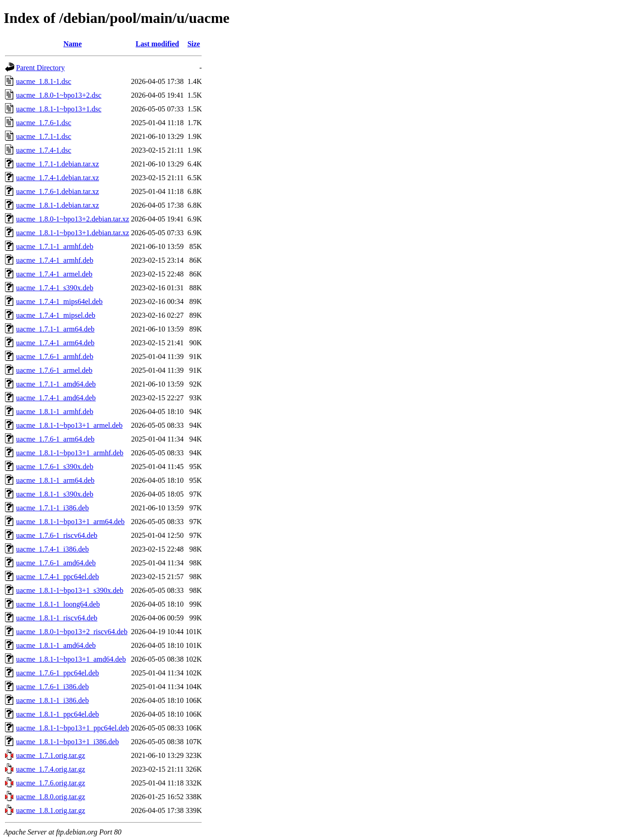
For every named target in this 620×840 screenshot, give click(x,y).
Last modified (158, 44)
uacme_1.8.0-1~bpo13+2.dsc (59, 95)
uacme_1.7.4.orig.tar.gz (51, 769)
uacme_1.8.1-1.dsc (44, 81)
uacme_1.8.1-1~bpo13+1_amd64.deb (71, 659)
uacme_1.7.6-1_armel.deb (54, 370)
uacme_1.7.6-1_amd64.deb (56, 563)
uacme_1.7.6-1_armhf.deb (55, 356)
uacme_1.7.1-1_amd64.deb (56, 384)
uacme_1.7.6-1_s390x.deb (55, 467)
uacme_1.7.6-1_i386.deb (53, 687)
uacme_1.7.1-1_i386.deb (53, 508)
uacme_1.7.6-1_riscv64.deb (57, 535)
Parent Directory (40, 68)
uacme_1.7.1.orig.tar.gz (51, 755)
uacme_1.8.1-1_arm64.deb (55, 480)
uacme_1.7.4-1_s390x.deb (55, 288)
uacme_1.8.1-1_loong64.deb (58, 604)
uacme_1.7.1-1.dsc (44, 136)
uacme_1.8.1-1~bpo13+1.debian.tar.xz (73, 233)
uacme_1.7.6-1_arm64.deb (55, 439)
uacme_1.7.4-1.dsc (44, 150)
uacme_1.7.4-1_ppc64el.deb (58, 577)
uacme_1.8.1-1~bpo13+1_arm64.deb (70, 522)
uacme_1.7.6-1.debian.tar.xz (58, 191)
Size (194, 44)
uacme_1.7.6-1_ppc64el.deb (58, 673)
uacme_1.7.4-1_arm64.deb (55, 343)
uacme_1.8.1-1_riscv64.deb (57, 618)
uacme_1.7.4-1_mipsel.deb (56, 315)
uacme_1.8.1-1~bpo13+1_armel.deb (69, 425)
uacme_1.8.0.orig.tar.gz (51, 797)
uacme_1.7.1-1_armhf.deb (55, 246)
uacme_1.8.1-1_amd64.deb (56, 645)
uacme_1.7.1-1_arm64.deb (55, 329)
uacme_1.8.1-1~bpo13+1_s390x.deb (70, 590)
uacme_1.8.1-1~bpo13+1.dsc (59, 109)
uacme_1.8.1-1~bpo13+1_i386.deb (67, 742)
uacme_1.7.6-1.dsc (44, 123)
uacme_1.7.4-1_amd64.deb (56, 398)
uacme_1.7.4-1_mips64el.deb (59, 301)
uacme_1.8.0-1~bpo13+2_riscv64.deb (72, 632)
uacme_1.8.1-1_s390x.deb (55, 494)
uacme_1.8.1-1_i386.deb (53, 700)
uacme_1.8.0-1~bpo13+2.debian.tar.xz (73, 219)
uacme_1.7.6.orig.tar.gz (51, 783)
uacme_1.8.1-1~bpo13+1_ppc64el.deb (73, 728)
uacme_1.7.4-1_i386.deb (53, 549)
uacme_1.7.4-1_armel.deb (54, 274)
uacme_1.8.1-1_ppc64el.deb (58, 714)
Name (72, 44)
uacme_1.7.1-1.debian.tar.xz (58, 164)
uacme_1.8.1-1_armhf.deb (55, 412)
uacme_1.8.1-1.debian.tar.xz (58, 205)
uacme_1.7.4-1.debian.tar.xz (58, 178)
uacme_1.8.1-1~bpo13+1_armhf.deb (70, 453)
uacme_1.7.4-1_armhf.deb (55, 260)
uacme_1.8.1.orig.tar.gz (51, 810)
